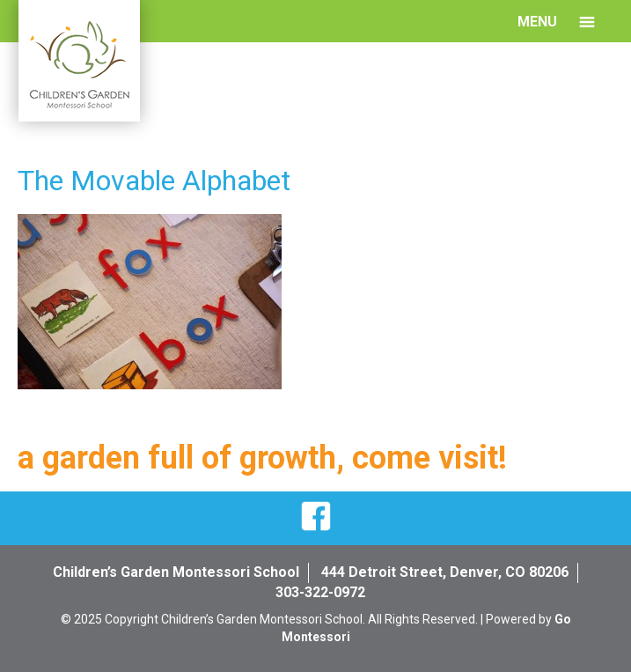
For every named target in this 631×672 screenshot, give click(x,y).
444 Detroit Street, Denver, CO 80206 (445, 572)
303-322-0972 (320, 592)
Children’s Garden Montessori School (176, 572)
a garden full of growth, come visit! (262, 458)
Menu (537, 22)
